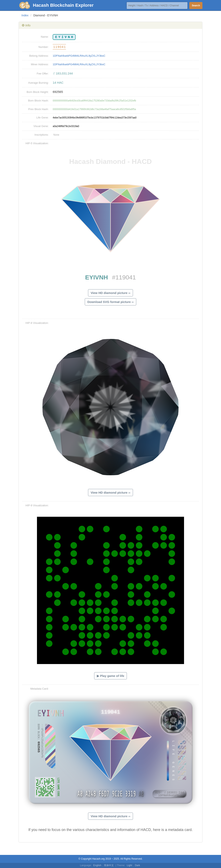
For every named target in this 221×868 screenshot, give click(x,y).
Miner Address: (40, 64)
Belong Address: (39, 56)
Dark (137, 865)
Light (129, 865)
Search (196, 6)
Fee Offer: (43, 74)
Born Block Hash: (38, 101)
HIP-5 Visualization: (37, 143)
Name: (45, 37)
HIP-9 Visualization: (37, 505)
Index (25, 15)
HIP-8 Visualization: (37, 323)
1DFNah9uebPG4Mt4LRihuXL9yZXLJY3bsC (79, 56)
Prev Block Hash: (38, 109)
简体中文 (109, 865)
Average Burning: (38, 83)
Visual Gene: (41, 126)
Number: (44, 47)
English (97, 865)
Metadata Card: (39, 689)
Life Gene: (42, 118)
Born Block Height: (38, 92)
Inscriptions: (42, 135)
